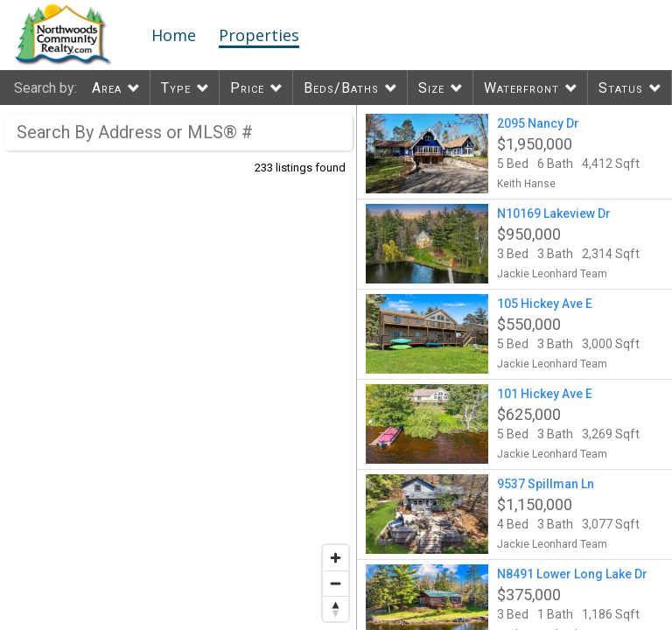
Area (107, 88)
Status (621, 88)
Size (431, 88)
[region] (178, 367)
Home (174, 35)
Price (247, 88)
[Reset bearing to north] (336, 609)
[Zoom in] (336, 558)
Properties (259, 35)
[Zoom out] (336, 583)
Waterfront (521, 88)
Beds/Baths (341, 88)
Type (176, 88)
